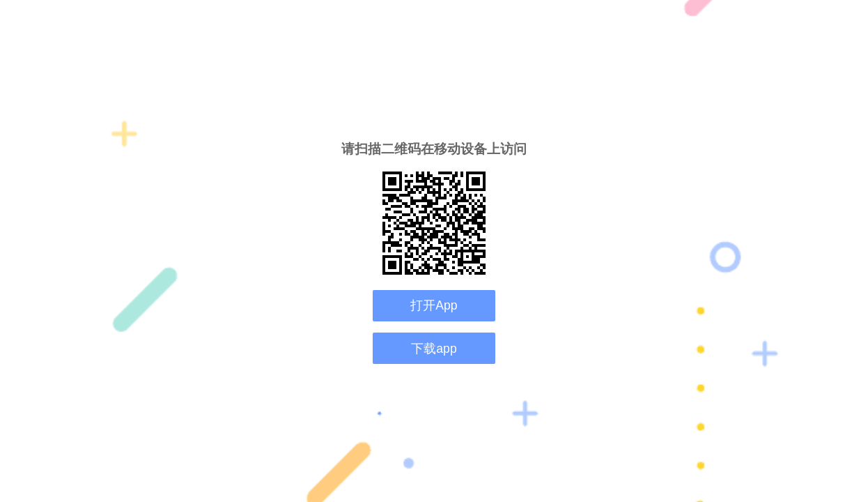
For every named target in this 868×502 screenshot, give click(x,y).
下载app (434, 349)
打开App (434, 305)
